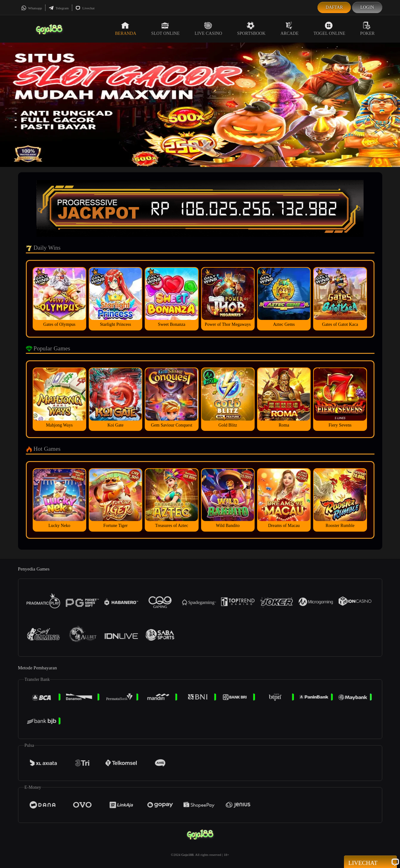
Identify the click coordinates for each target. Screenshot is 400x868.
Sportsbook (251, 29)
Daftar (334, 7)
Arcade (289, 29)
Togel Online (329, 29)
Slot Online (165, 29)
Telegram (59, 8)
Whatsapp (32, 8)
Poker (367, 29)
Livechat (85, 8)
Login (367, 7)
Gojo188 (188, 855)
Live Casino (208, 29)
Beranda (125, 29)
